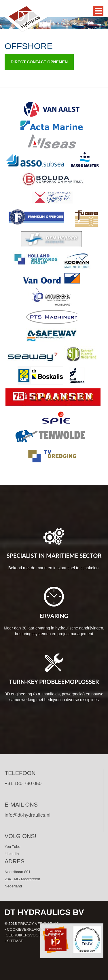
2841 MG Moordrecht (22, 879)
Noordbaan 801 (18, 872)
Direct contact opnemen (39, 62)
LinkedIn (12, 854)
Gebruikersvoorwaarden (33, 935)
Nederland (13, 886)
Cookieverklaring (26, 929)
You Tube (12, 847)
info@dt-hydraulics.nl (28, 815)
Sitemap (15, 941)
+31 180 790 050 (23, 784)
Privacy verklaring (38, 924)
